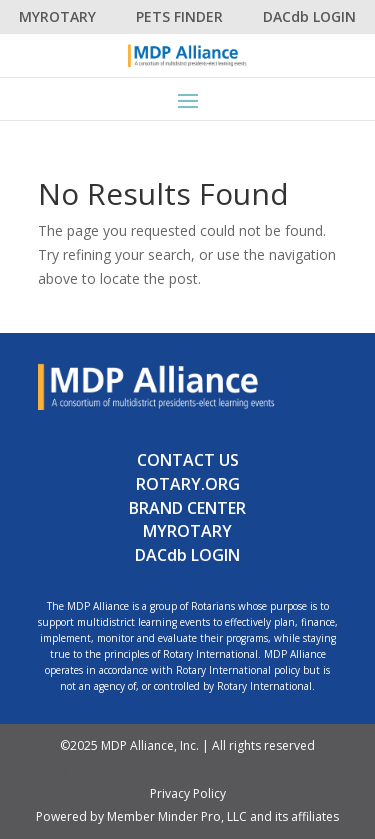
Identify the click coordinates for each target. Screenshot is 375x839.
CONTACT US (188, 460)
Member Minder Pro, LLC (177, 816)
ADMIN (43, 769)
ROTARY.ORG (188, 484)
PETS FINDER (179, 16)
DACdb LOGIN (309, 16)
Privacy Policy (188, 793)
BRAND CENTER (187, 508)
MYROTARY (57, 16)
